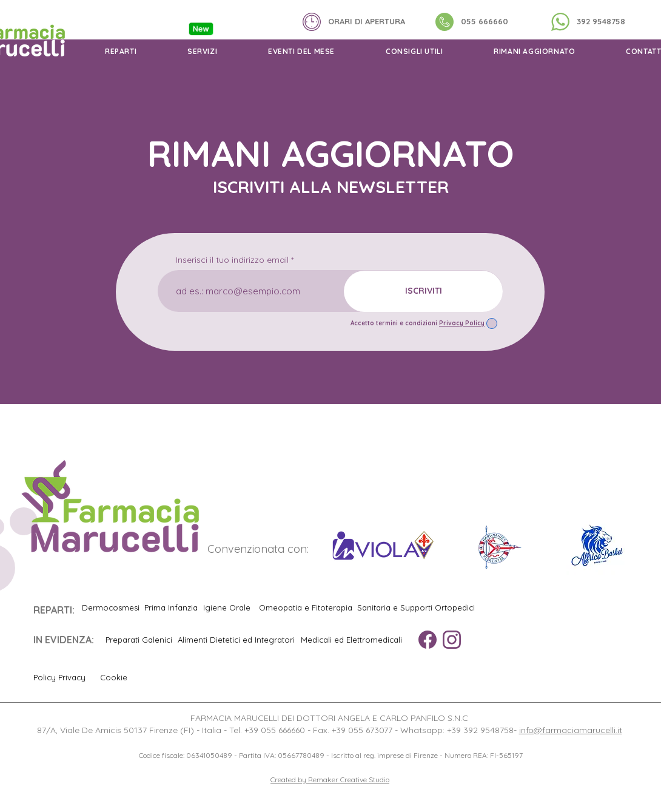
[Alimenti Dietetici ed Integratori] (236, 640)
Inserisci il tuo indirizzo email (232, 260)
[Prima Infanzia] (171, 607)
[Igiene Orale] (227, 607)
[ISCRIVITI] (423, 291)
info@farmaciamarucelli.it (571, 730)
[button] (121, 51)
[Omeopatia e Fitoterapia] (306, 607)
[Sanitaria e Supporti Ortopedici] (416, 607)
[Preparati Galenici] (139, 640)
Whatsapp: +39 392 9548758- (460, 730)
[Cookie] (119, 677)
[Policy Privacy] (64, 677)
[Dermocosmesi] (110, 607)
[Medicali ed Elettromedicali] (351, 640)
